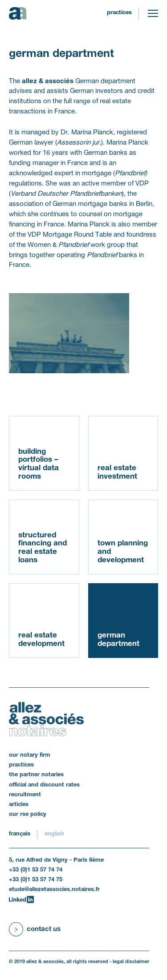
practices (119, 13)
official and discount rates (44, 785)
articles (19, 805)
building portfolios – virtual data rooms (39, 464)
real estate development (41, 640)
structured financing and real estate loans (43, 548)
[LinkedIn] (21, 899)
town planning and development (123, 552)
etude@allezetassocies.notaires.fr (54, 890)
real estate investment (117, 472)
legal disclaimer (131, 962)
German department (118, 640)
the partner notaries (36, 775)
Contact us (44, 929)
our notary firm (30, 755)
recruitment (25, 795)
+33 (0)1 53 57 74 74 (36, 870)
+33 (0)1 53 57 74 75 (36, 880)
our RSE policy (28, 815)
